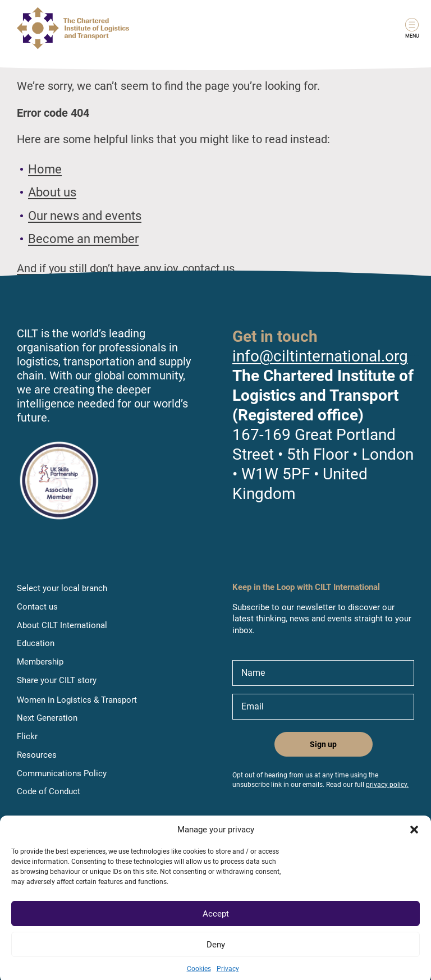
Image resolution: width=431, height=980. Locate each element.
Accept (216, 923)
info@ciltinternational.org (320, 356)
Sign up (323, 744)
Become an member (83, 239)
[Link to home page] (73, 28)
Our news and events (85, 216)
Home (45, 169)
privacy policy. (387, 785)
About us (52, 192)
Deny (216, 954)
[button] (414, 839)
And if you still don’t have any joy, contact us (126, 268)
